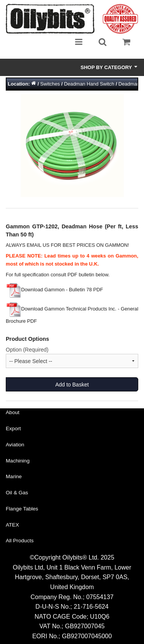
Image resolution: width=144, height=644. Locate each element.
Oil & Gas (17, 493)
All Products (20, 541)
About (13, 412)
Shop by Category (109, 67)
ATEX (12, 525)
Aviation (15, 445)
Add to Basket (72, 385)
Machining (18, 461)
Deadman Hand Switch (89, 84)
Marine (14, 476)
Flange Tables (22, 509)
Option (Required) (27, 350)
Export (13, 429)
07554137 (100, 597)
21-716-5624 (91, 607)
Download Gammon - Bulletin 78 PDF (54, 290)
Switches (50, 84)
